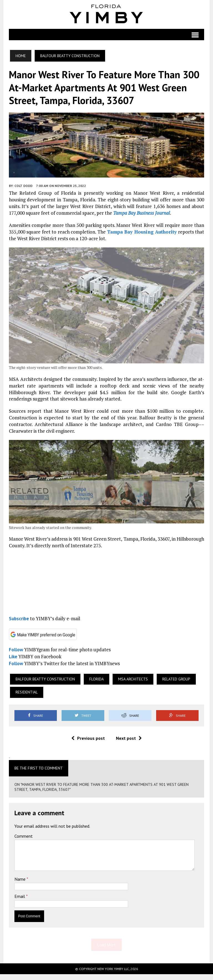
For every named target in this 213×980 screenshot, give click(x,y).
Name (19, 885)
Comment (22, 842)
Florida (95, 685)
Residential (25, 698)
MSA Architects (132, 685)
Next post (129, 744)
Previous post (88, 744)
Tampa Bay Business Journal (123, 216)
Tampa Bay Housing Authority (142, 235)
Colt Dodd (22, 189)
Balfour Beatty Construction (44, 685)
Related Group (175, 685)
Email (19, 902)
